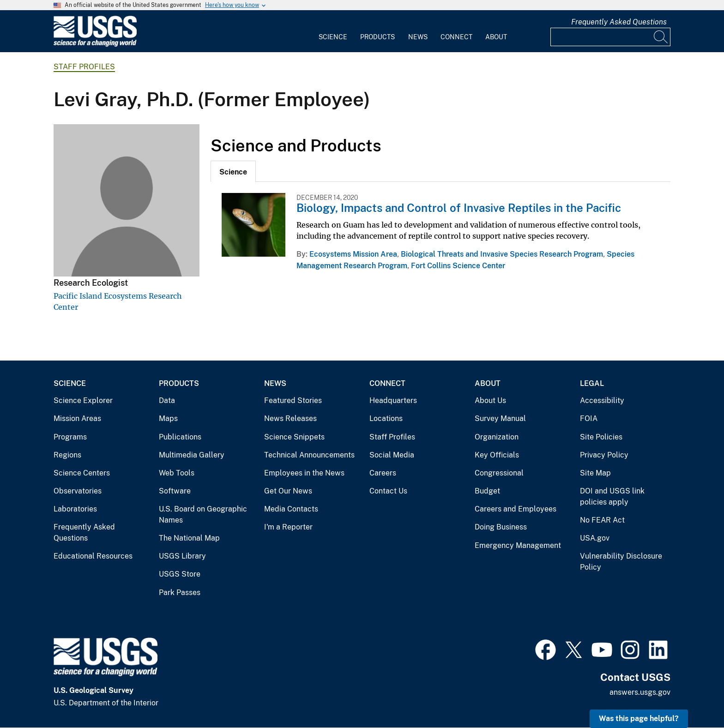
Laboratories (75, 509)
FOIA (589, 418)
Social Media (392, 455)
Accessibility (602, 400)
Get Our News (288, 491)
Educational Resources (93, 556)
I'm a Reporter (288, 527)
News (418, 37)
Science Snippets (294, 437)
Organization (497, 437)
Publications (180, 437)
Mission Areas (77, 418)
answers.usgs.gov (640, 692)
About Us (490, 400)
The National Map (189, 538)
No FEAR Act (602, 520)
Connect (456, 37)
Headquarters (393, 400)
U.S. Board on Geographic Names (203, 514)
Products (377, 37)
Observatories (78, 491)
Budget (487, 491)
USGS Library (182, 556)
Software (175, 491)
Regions (67, 455)
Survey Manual (500, 418)
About (496, 37)
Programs (70, 437)
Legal (592, 383)
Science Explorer (83, 400)
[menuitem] (333, 31)
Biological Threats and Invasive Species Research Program (502, 254)
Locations (386, 418)
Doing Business (501, 527)
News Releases (290, 418)
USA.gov (595, 538)
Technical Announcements (309, 455)
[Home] (95, 45)
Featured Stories (293, 400)
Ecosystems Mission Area (353, 254)
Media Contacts (291, 509)
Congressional (499, 473)
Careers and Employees (516, 509)
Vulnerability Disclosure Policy (621, 562)
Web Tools (177, 473)
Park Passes (180, 593)
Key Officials (497, 455)
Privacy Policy (604, 455)
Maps (168, 418)
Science (333, 37)
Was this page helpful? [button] (639, 719)
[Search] (661, 37)
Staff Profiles (84, 67)
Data (167, 400)
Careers (383, 473)
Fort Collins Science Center (458, 266)
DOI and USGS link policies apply (612, 496)
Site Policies (601, 437)
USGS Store (180, 574)
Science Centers (82, 473)
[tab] (233, 171)
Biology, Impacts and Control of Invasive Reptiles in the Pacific (459, 208)
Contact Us (388, 491)
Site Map (595, 473)
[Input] (610, 37)
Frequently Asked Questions (619, 22)
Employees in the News (304, 473)
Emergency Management (518, 545)
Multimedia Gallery (192, 455)
